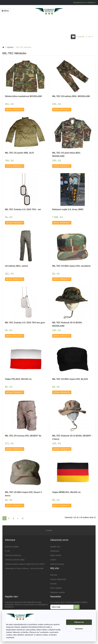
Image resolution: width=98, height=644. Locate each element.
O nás (7, 551)
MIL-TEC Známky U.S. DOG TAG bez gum (25, 323)
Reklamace (55, 551)
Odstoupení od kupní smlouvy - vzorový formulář (24, 568)
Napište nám (55, 547)
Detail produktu (15, 110)
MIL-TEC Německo (24, 47)
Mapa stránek (56, 555)
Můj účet (54, 575)
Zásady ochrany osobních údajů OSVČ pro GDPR (25, 564)
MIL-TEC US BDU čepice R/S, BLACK (70, 379)
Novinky (53, 584)
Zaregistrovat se (79, 2)
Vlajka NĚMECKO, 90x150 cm (66, 492)
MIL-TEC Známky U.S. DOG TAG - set (23, 209)
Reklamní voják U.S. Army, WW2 (68, 209)
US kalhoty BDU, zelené (16, 266)
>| (23, 518)
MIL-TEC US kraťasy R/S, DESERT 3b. (23, 436)
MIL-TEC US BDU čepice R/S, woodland (71, 266)
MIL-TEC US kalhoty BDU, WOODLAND (71, 96)
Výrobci (53, 560)
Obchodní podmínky (13, 555)
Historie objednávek (58, 579)
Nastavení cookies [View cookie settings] (58, 592)
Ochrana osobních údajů (15, 560)
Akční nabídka (56, 588)
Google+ (49, 530)
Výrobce (10, 47)
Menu (5, 11)
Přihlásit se (91, 2)
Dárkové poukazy (57, 564)
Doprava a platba (12, 547)
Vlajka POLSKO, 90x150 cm (18, 379)
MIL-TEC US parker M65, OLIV (19, 153)
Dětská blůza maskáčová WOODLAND (23, 96)
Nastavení (79, 629)
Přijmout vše (79, 622)
